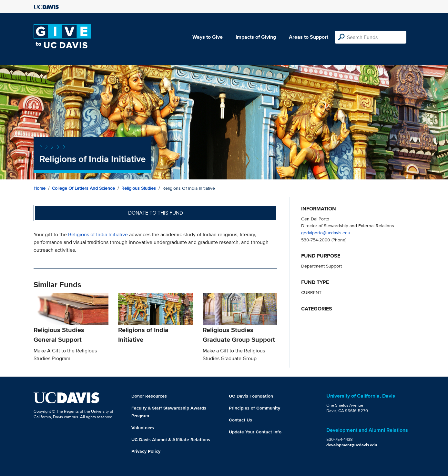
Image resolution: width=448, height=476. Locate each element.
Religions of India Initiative (98, 234)
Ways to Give (208, 37)
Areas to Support (309, 37)
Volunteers (143, 428)
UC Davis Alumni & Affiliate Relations (171, 440)
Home (40, 188)
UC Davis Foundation (251, 396)
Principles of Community (255, 408)
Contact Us (240, 420)
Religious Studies (139, 188)
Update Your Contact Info (255, 432)
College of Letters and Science (83, 188)
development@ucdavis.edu (352, 445)
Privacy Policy (146, 451)
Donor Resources (149, 396)
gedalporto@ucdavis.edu (326, 233)
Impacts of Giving (256, 37)
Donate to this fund (156, 213)
